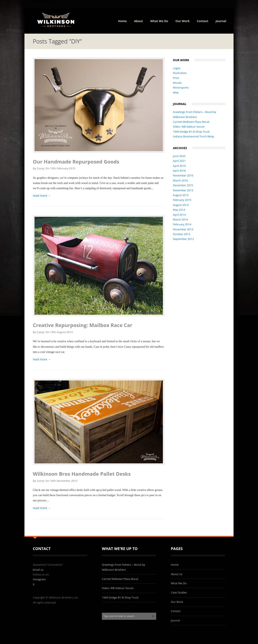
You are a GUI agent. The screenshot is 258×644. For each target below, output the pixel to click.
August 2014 (181, 205)
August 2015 (181, 195)
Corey (41, 168)
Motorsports (181, 87)
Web (176, 93)
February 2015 (182, 200)
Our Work (183, 21)
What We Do (159, 21)
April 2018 (179, 171)
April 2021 (179, 161)
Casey (41, 332)
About (138, 21)
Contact (203, 21)
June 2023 (179, 156)
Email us (38, 570)
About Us (177, 574)
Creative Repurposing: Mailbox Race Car (83, 325)
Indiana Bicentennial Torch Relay (193, 136)
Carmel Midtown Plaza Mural (191, 122)
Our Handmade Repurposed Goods (76, 162)
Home (122, 21)
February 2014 (182, 224)
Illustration (180, 73)
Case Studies (179, 592)
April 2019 (179, 166)
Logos (177, 68)
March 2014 (180, 219)
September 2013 (183, 239)
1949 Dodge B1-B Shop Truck (191, 132)
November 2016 (183, 175)
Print (176, 78)
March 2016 (180, 180)
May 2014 (179, 210)
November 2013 (183, 229)
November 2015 (183, 190)
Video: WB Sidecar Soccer (189, 127)
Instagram (39, 579)
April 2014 (179, 215)
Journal (221, 21)
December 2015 (183, 185)
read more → (42, 196)
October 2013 (181, 234)
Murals (177, 83)
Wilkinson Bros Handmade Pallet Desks (82, 474)
